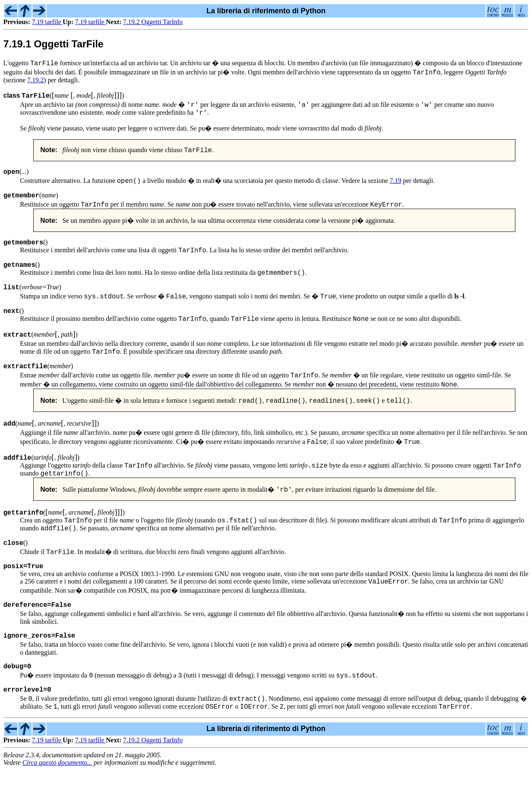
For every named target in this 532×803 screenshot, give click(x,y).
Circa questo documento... (57, 796)
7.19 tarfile (47, 22)
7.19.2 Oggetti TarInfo (153, 22)
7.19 (396, 184)
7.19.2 (35, 80)
